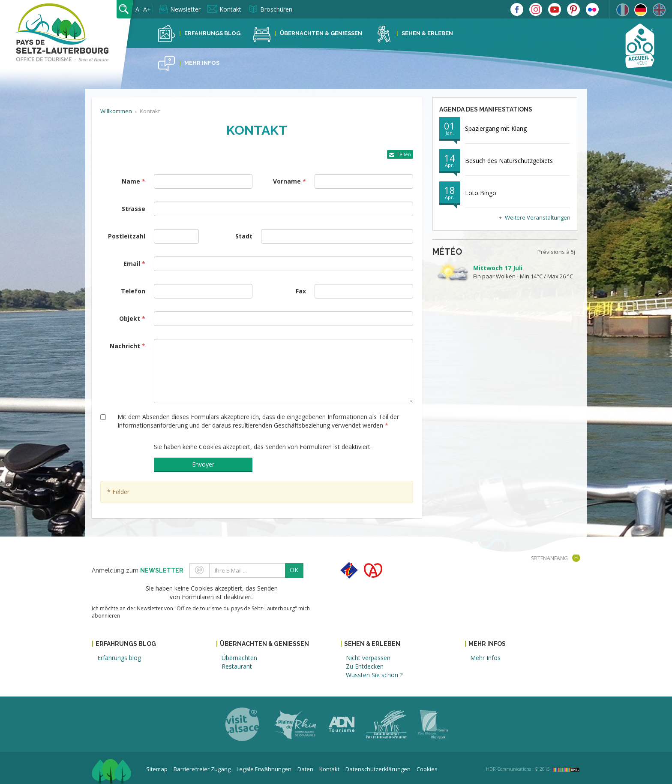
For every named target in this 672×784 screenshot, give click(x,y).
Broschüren (276, 9)
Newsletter (185, 9)
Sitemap (157, 769)
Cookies (427, 769)
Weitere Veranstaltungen (538, 217)
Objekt (130, 318)
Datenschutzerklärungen (378, 769)
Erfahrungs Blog (212, 33)
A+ (147, 9)
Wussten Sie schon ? (374, 675)
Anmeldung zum (138, 570)
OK (294, 570)
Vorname (287, 181)
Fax (301, 291)
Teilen (404, 154)
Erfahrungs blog (119, 658)
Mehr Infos (202, 63)
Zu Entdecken (365, 666)
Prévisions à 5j (556, 252)
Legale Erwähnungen (264, 769)
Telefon (133, 291)
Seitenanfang (549, 558)
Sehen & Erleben (427, 33)
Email (132, 264)
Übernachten (239, 658)
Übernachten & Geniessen (321, 33)
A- (138, 9)
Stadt (244, 236)
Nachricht (125, 346)
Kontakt (230, 9)
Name (131, 181)
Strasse (133, 209)
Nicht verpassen (368, 658)
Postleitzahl (127, 236)
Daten (305, 769)
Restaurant (237, 666)
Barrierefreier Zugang (202, 769)
